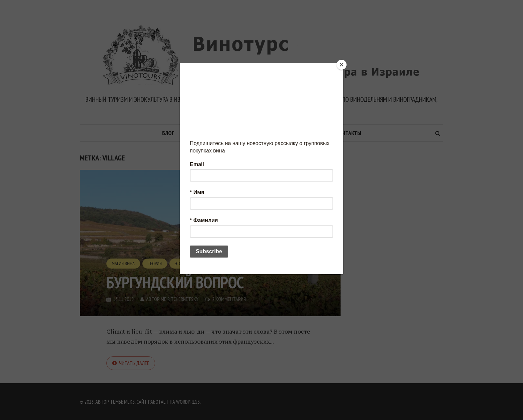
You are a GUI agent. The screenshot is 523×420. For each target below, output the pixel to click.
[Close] (342, 65)
